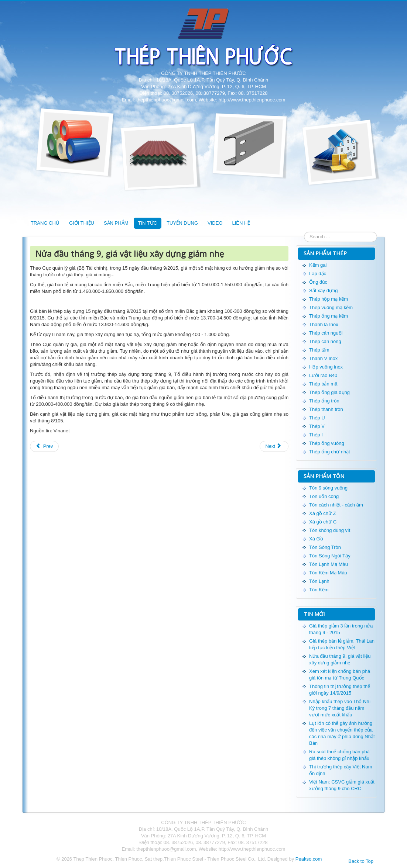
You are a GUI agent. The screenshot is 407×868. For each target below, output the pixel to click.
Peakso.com (309, 859)
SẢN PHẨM (116, 223)
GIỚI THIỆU (82, 223)
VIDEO (215, 223)
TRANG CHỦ (45, 223)
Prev (44, 446)
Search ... (304, 232)
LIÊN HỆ (241, 223)
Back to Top (361, 861)
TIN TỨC (148, 223)
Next (273, 446)
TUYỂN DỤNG (182, 223)
